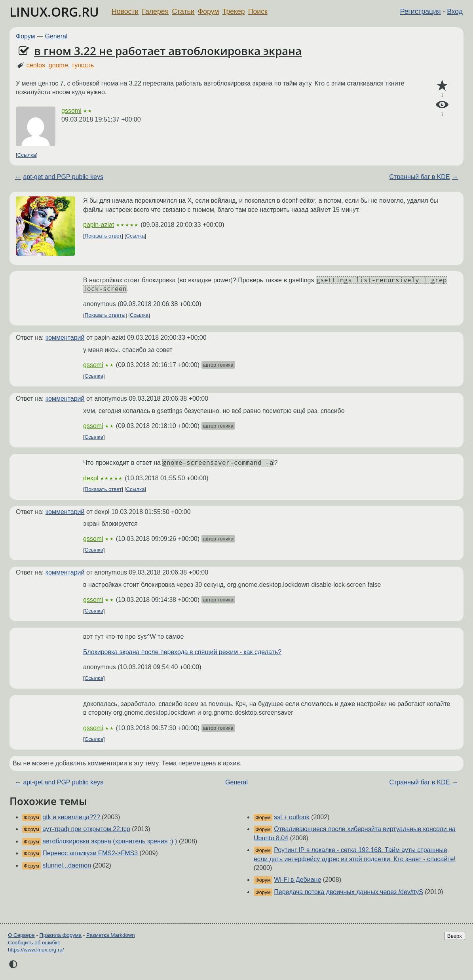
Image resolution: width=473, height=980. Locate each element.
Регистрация (421, 11)
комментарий (65, 338)
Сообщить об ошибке (34, 943)
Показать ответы (105, 315)
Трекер (234, 11)
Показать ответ (103, 236)
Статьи (183, 11)
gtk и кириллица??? (71, 817)
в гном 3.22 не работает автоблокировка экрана (168, 51)
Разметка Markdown (111, 935)
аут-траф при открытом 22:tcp (86, 829)
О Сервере (21, 935)
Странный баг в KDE (420, 177)
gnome (58, 65)
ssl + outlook (292, 817)
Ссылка (27, 155)
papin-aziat (99, 225)
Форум (208, 11)
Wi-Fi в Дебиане (297, 880)
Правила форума (61, 935)
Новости (125, 11)
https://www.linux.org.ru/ (36, 950)
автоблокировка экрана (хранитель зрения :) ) (110, 841)
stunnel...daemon (67, 865)
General (56, 36)
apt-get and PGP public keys (63, 177)
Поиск (258, 11)
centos (36, 65)
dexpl (91, 478)
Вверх (455, 936)
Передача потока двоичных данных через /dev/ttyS (349, 892)
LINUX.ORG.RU (54, 12)
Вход (455, 11)
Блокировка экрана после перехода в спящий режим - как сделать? (182, 652)
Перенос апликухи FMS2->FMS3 (90, 853)
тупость (83, 65)
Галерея (155, 11)
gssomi (71, 111)
